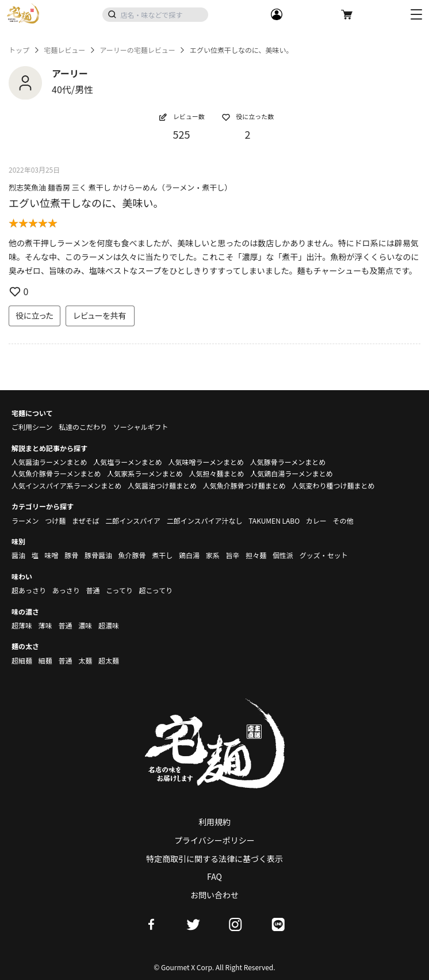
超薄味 (22, 625)
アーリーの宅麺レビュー (137, 50)
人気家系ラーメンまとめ (145, 473)
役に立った (35, 315)
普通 (93, 590)
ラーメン (25, 520)
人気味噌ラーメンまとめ (206, 462)
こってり (119, 590)
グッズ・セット (324, 555)
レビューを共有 (100, 315)
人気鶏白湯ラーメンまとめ (292, 473)
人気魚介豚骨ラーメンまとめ (56, 473)
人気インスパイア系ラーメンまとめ (66, 485)
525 (182, 134)
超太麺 (109, 660)
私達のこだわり (83, 427)
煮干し (162, 555)
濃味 (85, 625)
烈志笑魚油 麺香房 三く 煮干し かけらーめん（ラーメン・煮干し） (120, 187)
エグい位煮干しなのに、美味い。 (86, 203)
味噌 (51, 555)
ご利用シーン (32, 427)
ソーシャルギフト (141, 427)
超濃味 (109, 625)
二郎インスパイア (133, 520)
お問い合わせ (215, 895)
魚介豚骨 (132, 555)
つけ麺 (55, 520)
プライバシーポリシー (215, 840)
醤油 (18, 555)
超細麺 (22, 660)
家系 (213, 555)
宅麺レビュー (64, 50)
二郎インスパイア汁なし (205, 520)
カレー (316, 520)
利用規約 (215, 822)
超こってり (156, 590)
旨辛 (232, 555)
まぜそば (86, 520)
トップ (19, 50)
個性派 (283, 555)
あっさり (66, 590)
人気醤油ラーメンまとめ (49, 462)
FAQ (215, 876)
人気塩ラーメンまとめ (128, 462)
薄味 (45, 625)
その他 (343, 520)
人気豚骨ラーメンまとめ (288, 462)
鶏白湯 (189, 555)
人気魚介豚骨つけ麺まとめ (244, 485)
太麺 (85, 660)
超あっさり (29, 590)
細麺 (45, 660)
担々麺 (256, 555)
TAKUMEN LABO (274, 520)
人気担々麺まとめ (216, 473)
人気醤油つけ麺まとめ (162, 485)
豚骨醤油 (98, 555)
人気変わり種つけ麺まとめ (333, 485)
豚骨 (71, 555)
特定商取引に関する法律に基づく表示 (215, 859)
